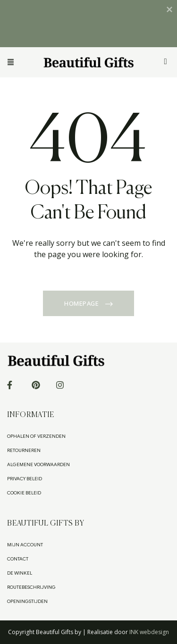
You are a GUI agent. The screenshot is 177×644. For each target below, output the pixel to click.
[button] (21, 62)
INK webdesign (149, 632)
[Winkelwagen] (166, 62)
